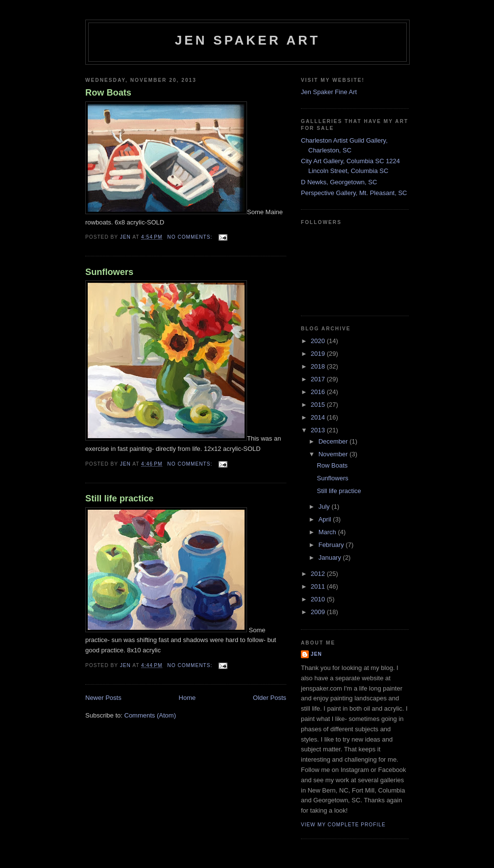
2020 (319, 341)
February (332, 545)
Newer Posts (103, 698)
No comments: (191, 237)
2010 (319, 599)
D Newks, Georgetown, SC (339, 182)
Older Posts (270, 698)
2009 (319, 612)
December (334, 441)
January (331, 558)
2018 (319, 366)
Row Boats (108, 93)
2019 (319, 354)
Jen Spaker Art (248, 40)
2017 (319, 379)
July (325, 507)
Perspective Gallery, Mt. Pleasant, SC (354, 193)
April (326, 519)
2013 (319, 430)
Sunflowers (109, 272)
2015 (319, 405)
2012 (319, 574)
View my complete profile (343, 825)
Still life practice (120, 498)
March (328, 532)
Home (187, 698)
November (334, 454)
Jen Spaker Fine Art (329, 92)
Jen (316, 654)
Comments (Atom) (150, 715)
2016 (319, 392)
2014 (319, 417)
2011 (319, 586)
